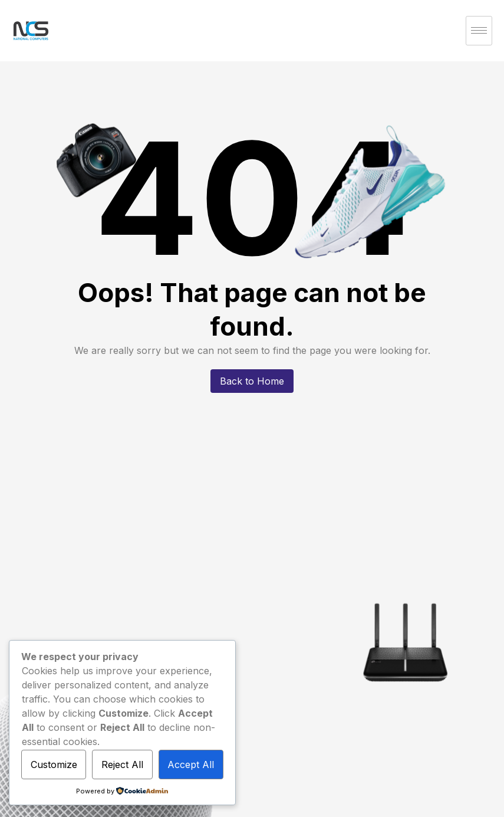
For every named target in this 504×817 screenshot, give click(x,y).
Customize (54, 764)
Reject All (122, 764)
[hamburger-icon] (479, 31)
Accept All (191, 764)
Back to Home (252, 381)
